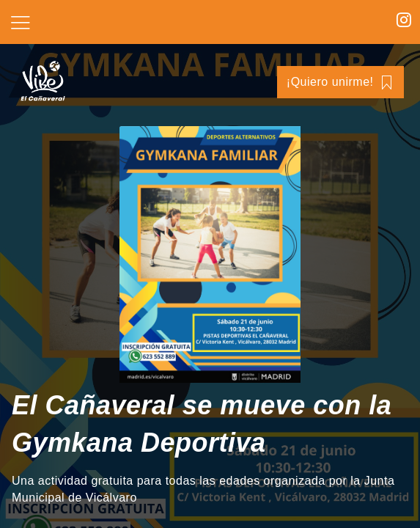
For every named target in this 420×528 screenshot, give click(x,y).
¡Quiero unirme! (340, 82)
